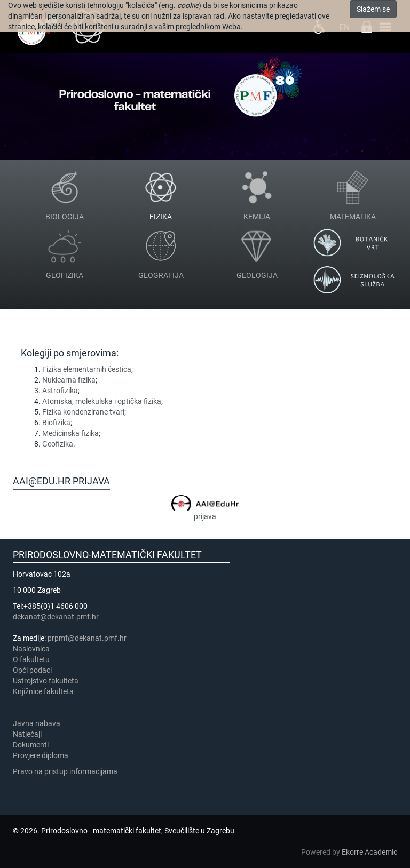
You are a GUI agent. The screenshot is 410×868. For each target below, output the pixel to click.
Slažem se (373, 9)
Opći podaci (32, 670)
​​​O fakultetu (31, 659)
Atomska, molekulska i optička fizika (102, 401)
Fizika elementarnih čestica (87, 369)
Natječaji (27, 734)
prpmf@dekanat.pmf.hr (87, 638)
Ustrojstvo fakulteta (46, 681)
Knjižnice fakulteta (43, 691)
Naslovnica (31, 649)
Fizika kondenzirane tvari (83, 412)
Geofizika (58, 444)
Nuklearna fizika (69, 380)
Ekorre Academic (369, 852)
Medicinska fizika (70, 433)
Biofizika (56, 423)
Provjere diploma (41, 755)
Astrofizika (60, 391)
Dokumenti (31, 745)
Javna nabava (37, 723)
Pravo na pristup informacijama (67, 771)
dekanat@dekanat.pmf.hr (56, 617)
